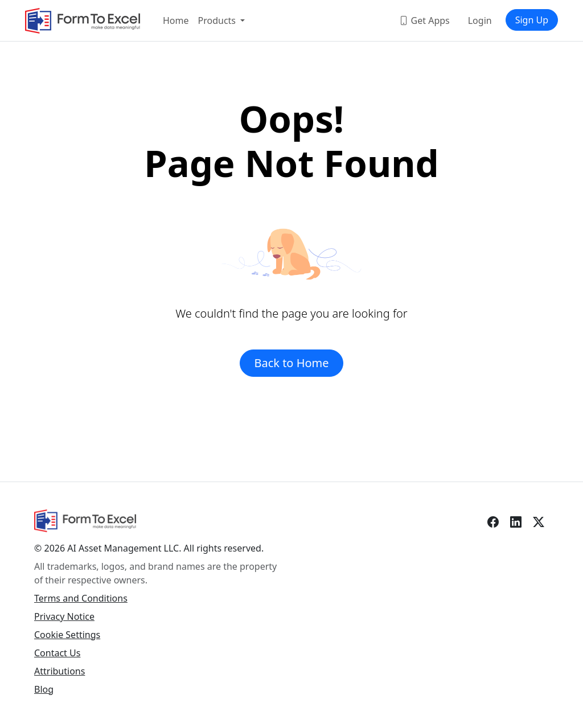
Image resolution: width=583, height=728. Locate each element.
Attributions (59, 671)
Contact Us (57, 653)
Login (480, 20)
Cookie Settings (67, 635)
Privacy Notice (64, 616)
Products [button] (218, 20)
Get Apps (424, 20)
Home (176, 20)
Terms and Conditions (81, 598)
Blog (44, 689)
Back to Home (291, 363)
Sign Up (532, 20)
